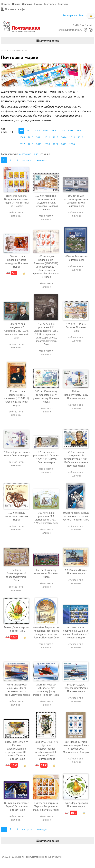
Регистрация (70, 15)
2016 (80, 137)
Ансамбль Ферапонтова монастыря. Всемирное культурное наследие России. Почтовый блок (46, 632)
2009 (22, 137)
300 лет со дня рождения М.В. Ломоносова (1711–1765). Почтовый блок (46, 518)
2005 (54, 131)
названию (45, 154)
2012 (47, 137)
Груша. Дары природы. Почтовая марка (76, 805)
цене (35, 154)
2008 (79, 131)
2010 (31, 137)
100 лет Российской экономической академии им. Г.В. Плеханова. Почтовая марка (46, 203)
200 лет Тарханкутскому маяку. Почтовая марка (76, 395)
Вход (81, 15)
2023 (64, 144)
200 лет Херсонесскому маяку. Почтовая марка (17, 454)
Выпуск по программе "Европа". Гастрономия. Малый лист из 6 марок (46, 806)
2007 (70, 131)
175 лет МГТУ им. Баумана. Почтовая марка (76, 327)
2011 (39, 137)
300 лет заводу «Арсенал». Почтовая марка (17, 516)
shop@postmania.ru (70, 30)
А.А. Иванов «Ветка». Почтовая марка (76, 572)
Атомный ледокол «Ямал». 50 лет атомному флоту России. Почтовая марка (46, 690)
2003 (37, 131)
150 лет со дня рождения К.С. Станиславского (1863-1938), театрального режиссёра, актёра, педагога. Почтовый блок (46, 334)
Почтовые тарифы (13, 9)
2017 (22, 144)
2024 (72, 144)
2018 (31, 144)
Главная (5, 51)
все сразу (27, 160)
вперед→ (42, 160)
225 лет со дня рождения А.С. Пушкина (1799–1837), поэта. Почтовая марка (46, 457)
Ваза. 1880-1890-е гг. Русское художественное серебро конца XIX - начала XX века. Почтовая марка (17, 750)
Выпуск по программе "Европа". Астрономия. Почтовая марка (17, 806)
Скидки (38, 4)
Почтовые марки (19, 51)
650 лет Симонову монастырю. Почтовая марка (46, 573)
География (50, 4)
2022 (55, 144)
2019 (39, 144)
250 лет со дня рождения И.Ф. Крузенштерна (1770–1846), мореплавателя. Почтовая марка (76, 459)
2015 (72, 137)
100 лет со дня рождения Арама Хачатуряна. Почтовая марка (17, 262)
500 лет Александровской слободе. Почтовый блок (17, 575)
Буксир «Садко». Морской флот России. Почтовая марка (76, 688)
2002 (29, 131)
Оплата (16, 4)
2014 (64, 137)
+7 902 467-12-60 (82, 25)
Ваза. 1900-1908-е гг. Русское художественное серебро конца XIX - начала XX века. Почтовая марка (46, 750)
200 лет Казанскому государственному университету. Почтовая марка (46, 397)
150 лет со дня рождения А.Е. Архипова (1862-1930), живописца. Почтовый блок (17, 331)
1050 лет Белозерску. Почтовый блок (76, 258)
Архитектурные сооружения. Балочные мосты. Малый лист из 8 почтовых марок (76, 632)
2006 (62, 131)
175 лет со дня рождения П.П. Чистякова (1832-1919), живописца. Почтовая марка (17, 398)
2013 (55, 137)
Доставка (27, 4)
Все (21, 131)
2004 (45, 131)
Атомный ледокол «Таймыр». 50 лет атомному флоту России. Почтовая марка (17, 690)
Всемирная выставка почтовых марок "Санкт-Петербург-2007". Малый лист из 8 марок (76, 747)
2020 (47, 144)
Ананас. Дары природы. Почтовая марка (17, 629)
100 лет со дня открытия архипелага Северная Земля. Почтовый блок (76, 201)
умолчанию (25, 154)
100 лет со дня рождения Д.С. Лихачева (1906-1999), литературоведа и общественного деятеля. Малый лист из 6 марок (46, 267)
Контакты (63, 4)
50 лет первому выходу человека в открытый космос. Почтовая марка (76, 516)
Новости (6, 4)
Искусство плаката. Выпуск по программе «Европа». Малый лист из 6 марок (17, 201)
